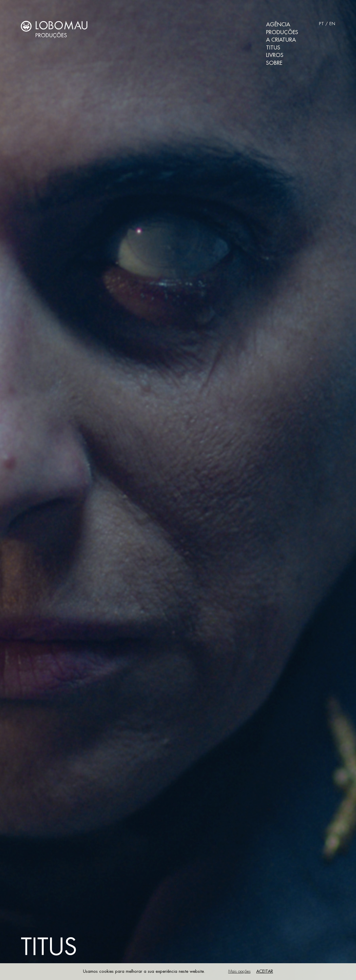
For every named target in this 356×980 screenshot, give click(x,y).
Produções (282, 32)
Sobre (274, 63)
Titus (273, 48)
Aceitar (265, 971)
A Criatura (281, 40)
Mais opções (239, 971)
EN (332, 24)
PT (321, 24)
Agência (278, 24)
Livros (275, 55)
